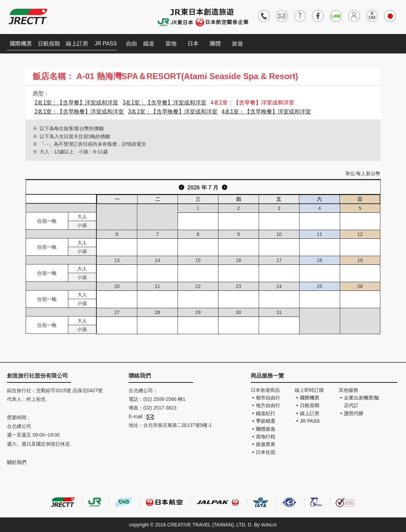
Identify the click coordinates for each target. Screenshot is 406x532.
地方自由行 (268, 405)
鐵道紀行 (153, 47)
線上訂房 (80, 44)
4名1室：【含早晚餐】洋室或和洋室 (266, 112)
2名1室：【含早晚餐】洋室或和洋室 (79, 112)
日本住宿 (197, 47)
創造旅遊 (28, 16)
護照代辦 (354, 413)
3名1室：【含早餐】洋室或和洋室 (164, 103)
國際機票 (21, 44)
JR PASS (109, 44)
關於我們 (17, 462)
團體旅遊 (219, 47)
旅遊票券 (241, 47)
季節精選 (266, 421)
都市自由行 (268, 398)
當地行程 (175, 47)
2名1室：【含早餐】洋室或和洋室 (77, 103)
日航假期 (51, 44)
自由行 (135, 47)
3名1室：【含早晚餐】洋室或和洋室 (173, 112)
